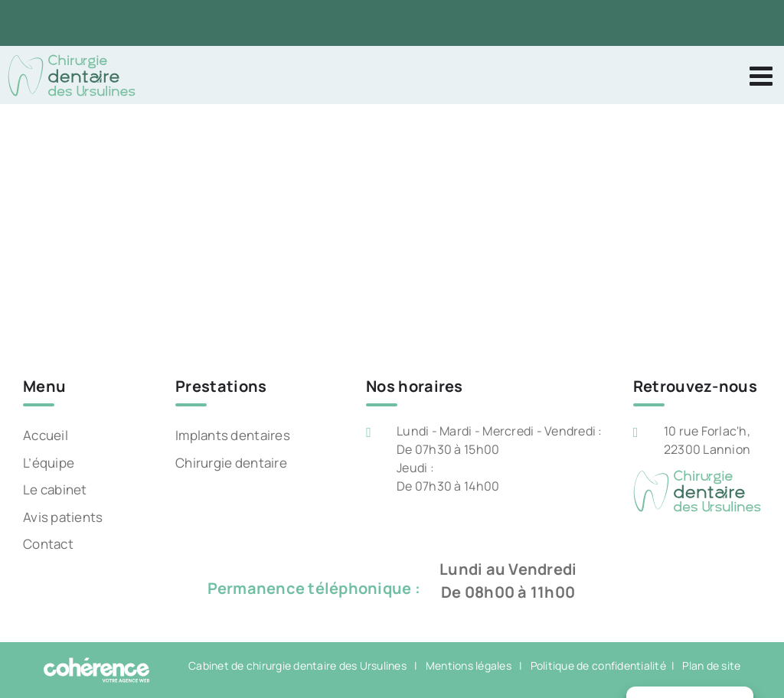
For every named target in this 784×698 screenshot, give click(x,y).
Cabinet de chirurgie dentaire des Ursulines (297, 665)
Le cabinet (55, 489)
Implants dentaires (233, 435)
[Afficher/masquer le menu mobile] (763, 75)
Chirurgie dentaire (231, 463)
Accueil (46, 435)
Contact (48, 544)
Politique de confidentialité (598, 665)
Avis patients (63, 517)
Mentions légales (469, 665)
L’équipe (49, 463)
